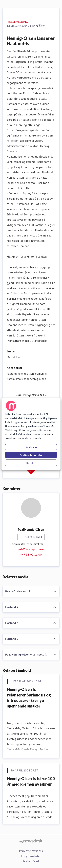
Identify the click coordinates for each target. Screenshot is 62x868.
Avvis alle (31, 447)
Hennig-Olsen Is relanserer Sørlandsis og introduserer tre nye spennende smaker (29, 698)
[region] (31, 434)
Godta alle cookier (31, 455)
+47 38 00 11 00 (31, 554)
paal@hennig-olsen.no (31, 549)
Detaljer (31, 463)
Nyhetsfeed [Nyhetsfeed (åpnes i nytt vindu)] (31, 861)
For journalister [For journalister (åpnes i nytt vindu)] (31, 856)
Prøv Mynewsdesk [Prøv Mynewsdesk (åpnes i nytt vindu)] (31, 851)
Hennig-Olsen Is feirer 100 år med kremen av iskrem (31, 781)
